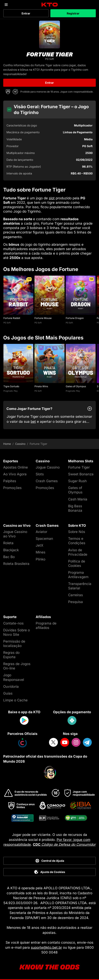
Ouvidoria (11, 687)
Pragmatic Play (11, 391)
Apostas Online (16, 467)
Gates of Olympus (76, 386)
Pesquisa (76, 602)
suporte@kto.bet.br (46, 947)
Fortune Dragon (75, 318)
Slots (40, 474)
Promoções (12, 488)
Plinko (41, 559)
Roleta (8, 543)
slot (52, 198)
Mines (41, 552)
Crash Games (47, 481)
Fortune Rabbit (12, 318)
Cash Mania (78, 499)
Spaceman (44, 539)
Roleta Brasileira (16, 564)
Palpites (10, 481)
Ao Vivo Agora (15, 474)
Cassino (20, 444)
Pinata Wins (41, 386)
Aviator (41, 532)
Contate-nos (13, 623)
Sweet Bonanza (81, 474)
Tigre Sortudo (11, 386)
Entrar (26, 13)
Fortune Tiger (79, 467)
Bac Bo (9, 557)
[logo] (49, 5)
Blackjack (11, 550)
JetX (40, 545)
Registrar (73, 13)
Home (7, 444)
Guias (8, 693)
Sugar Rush (77, 481)
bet (33, 422)
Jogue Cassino (48, 467)
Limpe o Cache (15, 700)
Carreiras (76, 595)
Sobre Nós (77, 532)
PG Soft (7, 323)
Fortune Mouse (43, 318)
